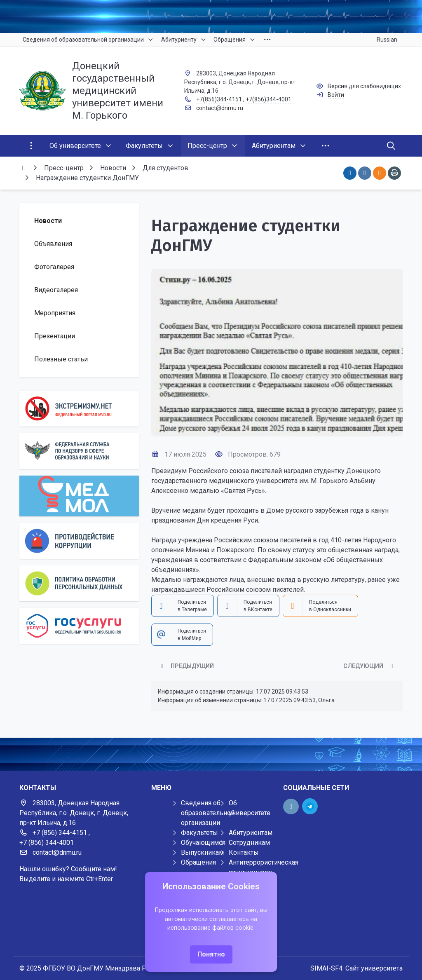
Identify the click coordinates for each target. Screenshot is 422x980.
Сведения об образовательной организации (208, 813)
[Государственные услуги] (79, 626)
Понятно (211, 954)
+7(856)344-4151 (219, 99)
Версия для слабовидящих (364, 86)
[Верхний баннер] (211, 16)
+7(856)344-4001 (268, 99)
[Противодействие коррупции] (79, 541)
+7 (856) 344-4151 (60, 833)
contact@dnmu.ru (220, 108)
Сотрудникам (249, 843)
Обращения (198, 862)
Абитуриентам (251, 833)
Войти (336, 95)
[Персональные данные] (79, 583)
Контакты (244, 852)
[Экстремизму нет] (79, 409)
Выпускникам (202, 852)
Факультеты (199, 833)
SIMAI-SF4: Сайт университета (356, 968)
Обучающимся (203, 843)
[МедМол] (79, 496)
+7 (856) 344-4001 (47, 843)
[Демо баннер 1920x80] (211, 754)
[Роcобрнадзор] (79, 451)
